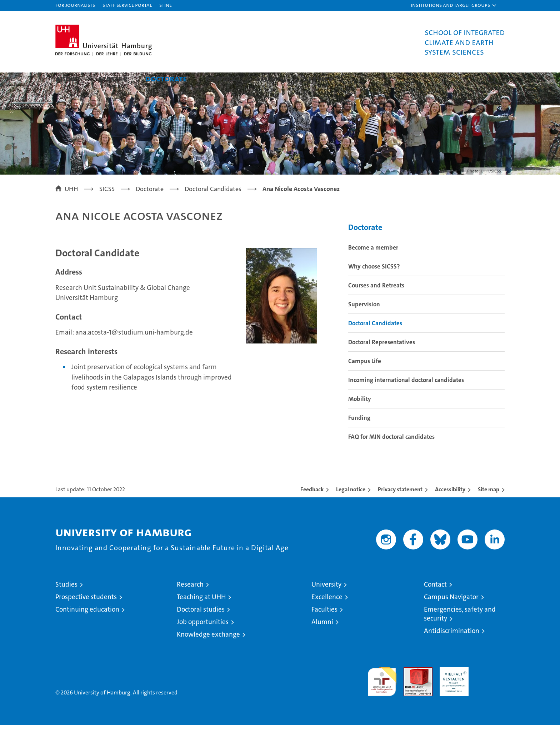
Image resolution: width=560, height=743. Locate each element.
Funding (359, 436)
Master (113, 78)
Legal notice (351, 508)
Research (190, 603)
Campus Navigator (451, 615)
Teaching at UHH (201, 615)
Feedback (312, 508)
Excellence (327, 615)
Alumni (271, 78)
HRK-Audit (452, 689)
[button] (454, 5)
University (326, 603)
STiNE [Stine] (166, 5)
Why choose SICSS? (374, 285)
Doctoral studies (201, 627)
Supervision (364, 322)
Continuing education (87, 627)
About (68, 78)
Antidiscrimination (452, 649)
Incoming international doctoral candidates (406, 398)
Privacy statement (400, 508)
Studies (66, 603)
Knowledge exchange (208, 652)
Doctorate (166, 78)
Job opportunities (203, 640)
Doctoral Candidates (375, 341)
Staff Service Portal (127, 5)
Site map (489, 508)
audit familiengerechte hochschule (382, 697)
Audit (410, 689)
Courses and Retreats (376, 303)
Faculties (324, 627)
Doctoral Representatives (382, 360)
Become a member (373, 266)
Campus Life (365, 379)
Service (318, 78)
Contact (435, 603)
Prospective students (86, 615)
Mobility (360, 417)
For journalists (75, 5)
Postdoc (221, 78)
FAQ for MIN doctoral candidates (391, 455)
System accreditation (490, 693)
